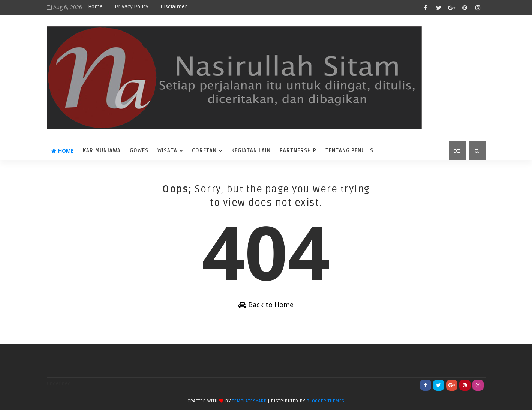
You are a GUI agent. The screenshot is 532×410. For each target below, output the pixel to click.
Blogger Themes (326, 401)
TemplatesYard (249, 401)
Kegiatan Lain (251, 151)
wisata (167, 151)
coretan (204, 151)
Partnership (298, 151)
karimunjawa (102, 151)
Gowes (139, 151)
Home (95, 7)
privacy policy (132, 7)
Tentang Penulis (349, 151)
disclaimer (174, 7)
